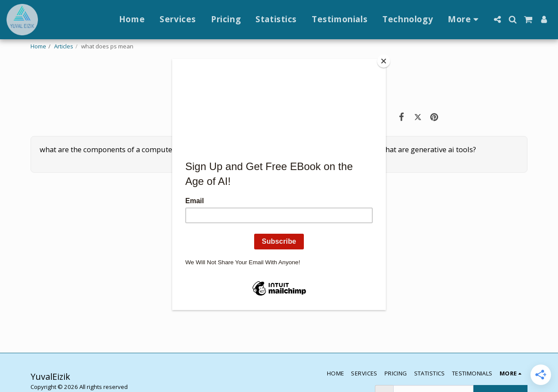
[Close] (384, 61)
